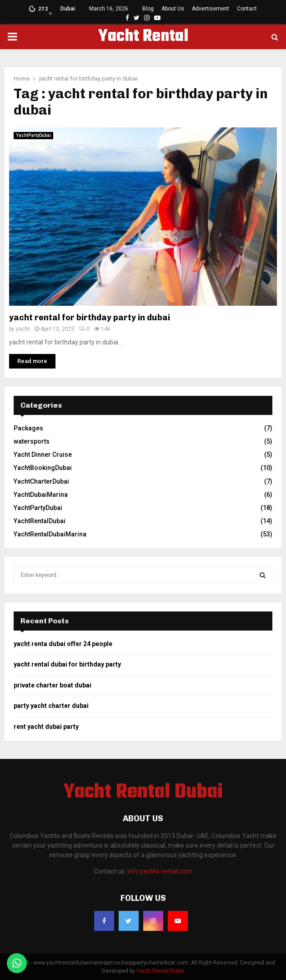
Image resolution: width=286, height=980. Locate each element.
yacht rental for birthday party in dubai (90, 318)
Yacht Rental (143, 37)
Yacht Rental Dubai (143, 793)
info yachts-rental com (160, 871)
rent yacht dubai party (46, 727)
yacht (23, 329)
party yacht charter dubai (51, 706)
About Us (173, 9)
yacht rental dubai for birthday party (67, 664)
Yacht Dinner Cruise (43, 455)
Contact (247, 9)
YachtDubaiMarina (41, 495)
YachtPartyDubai (33, 135)
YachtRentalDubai (40, 521)
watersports (32, 441)
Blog (148, 9)
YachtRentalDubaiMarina (50, 534)
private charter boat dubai (53, 685)
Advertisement (211, 9)
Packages (28, 428)
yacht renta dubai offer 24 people (63, 644)
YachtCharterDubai (41, 481)
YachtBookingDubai (43, 468)
